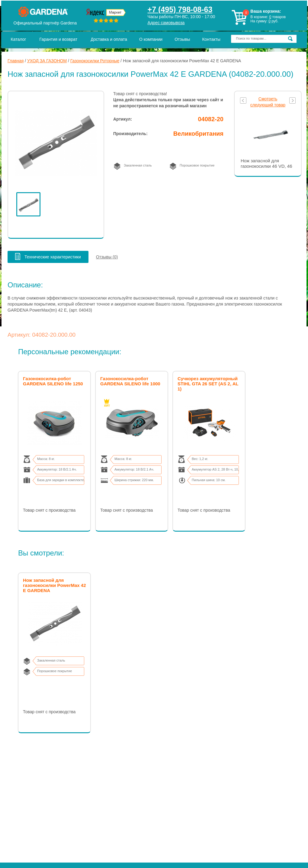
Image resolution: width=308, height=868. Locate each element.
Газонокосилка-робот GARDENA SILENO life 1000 (130, 381)
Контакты (211, 39)
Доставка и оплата (109, 39)
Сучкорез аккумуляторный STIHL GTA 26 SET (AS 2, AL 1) (208, 384)
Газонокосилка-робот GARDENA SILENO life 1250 (53, 381)
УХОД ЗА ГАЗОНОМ (47, 61)
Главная (16, 61)
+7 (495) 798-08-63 (180, 9)
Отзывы (182, 39)
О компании (151, 39)
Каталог (19, 39)
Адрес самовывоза (166, 23)
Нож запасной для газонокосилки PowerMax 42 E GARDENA (55, 585)
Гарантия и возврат (58, 39)
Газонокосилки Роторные (95, 61)
